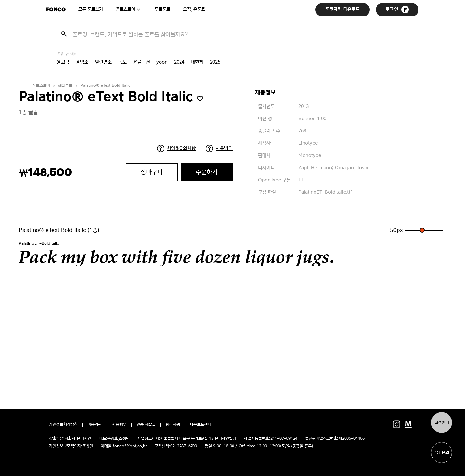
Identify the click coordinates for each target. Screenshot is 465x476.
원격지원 (173, 425)
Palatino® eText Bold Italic (105, 85)
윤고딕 (63, 62)
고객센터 (442, 423)
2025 (215, 62)
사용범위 (224, 148)
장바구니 (152, 172)
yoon (162, 62)
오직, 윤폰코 (194, 9)
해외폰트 (65, 85)
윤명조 (82, 62)
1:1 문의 (442, 453)
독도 (122, 62)
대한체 (197, 62)
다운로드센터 (201, 425)
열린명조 (103, 62)
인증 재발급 (146, 425)
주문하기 (207, 172)
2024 (179, 62)
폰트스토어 (126, 9)
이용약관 (95, 425)
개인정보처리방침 (63, 425)
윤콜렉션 (141, 62)
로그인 (397, 10)
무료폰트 (162, 9)
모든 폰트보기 (91, 9)
